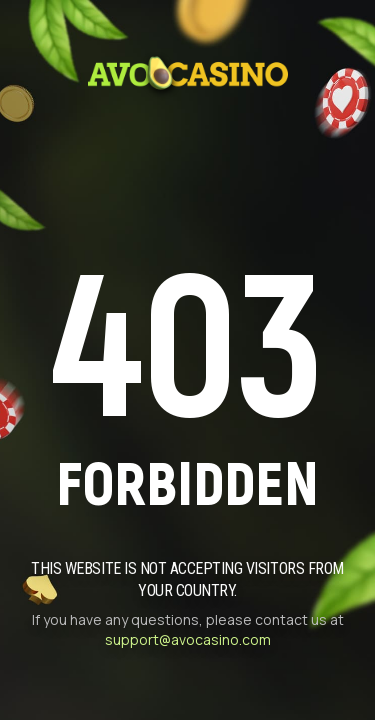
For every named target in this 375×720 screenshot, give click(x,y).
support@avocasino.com (188, 639)
